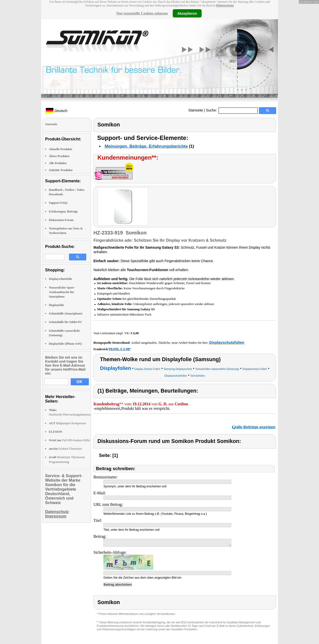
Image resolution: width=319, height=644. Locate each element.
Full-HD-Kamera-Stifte (69, 440)
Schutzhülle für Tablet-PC (66, 322)
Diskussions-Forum (61, 220)
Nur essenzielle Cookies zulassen (142, 13)
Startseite (196, 110)
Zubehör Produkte (61, 170)
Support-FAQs (58, 203)
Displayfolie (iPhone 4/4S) (65, 344)
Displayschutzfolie (60, 279)
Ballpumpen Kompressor (67, 423)
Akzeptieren (187, 13)
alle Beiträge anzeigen (256, 427)
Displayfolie (56, 305)
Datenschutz (225, 5)
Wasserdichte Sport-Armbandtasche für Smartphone (62, 292)
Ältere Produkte (59, 156)
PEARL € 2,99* (120, 349)
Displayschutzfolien (227, 342)
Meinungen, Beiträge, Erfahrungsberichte (146, 146)
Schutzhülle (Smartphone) (66, 314)
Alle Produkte (58, 163)
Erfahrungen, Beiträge (63, 212)
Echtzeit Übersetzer (65, 449)
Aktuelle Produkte (61, 149)
